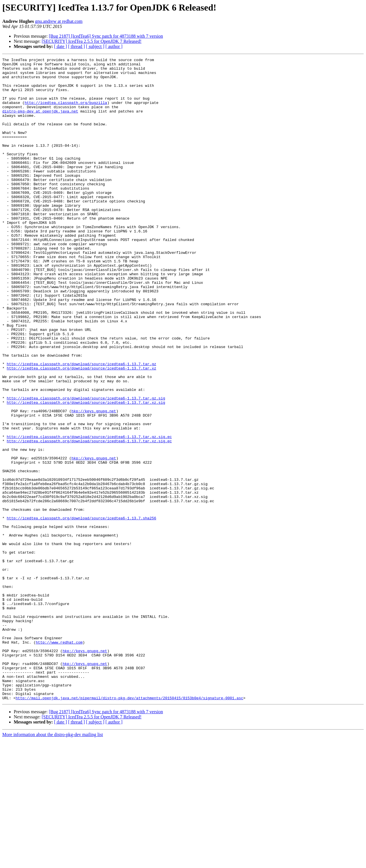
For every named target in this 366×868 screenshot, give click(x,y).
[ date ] (60, 46)
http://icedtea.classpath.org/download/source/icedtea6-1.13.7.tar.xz (82, 431)
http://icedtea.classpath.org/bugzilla (66, 112)
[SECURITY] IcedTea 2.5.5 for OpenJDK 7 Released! (92, 41)
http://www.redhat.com (59, 759)
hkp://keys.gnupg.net (94, 482)
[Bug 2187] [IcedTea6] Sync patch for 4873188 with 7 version (106, 36)
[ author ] (114, 46)
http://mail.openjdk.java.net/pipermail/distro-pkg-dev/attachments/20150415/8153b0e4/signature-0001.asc (130, 826)
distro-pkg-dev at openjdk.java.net (40, 122)
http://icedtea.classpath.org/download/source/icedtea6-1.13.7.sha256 (82, 610)
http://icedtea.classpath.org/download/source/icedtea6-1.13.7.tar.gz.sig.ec (89, 513)
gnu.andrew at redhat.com (59, 21)
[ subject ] (95, 46)
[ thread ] (76, 46)
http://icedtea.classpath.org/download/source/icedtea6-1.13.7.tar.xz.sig (86, 472)
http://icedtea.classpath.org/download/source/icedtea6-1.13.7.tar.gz (82, 425)
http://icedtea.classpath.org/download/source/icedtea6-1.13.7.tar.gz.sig (86, 467)
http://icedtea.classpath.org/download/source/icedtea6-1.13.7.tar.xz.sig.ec (89, 518)
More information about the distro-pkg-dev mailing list (53, 863)
